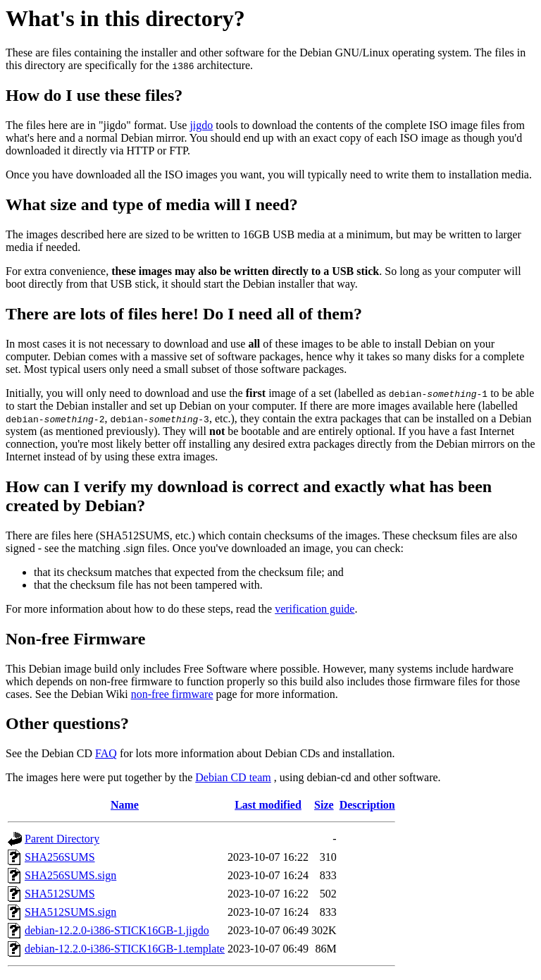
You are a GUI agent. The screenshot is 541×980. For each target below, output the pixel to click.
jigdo (201, 125)
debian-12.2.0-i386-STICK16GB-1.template (125, 949)
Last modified (268, 805)
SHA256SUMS (60, 857)
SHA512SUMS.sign (70, 912)
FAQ (106, 753)
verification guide (315, 609)
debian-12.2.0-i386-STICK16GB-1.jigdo (117, 930)
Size (324, 805)
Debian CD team (233, 777)
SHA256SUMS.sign (70, 875)
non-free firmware (172, 694)
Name (125, 805)
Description (367, 805)
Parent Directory (62, 839)
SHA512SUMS (60, 894)
